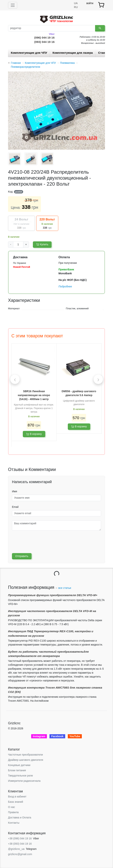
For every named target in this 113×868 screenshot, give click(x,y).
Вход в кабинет (17, 797)
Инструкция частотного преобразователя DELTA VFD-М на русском (52, 613)
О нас (11, 807)
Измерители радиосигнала (24, 781)
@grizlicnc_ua (16, 849)
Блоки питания (17, 770)
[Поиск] (52, 28)
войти (90, 3)
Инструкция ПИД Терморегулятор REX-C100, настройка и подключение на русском (51, 633)
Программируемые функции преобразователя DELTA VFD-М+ (53, 595)
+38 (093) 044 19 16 (20, 844)
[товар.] (102, 5)
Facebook (57, 736)
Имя (14, 491)
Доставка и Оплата (20, 817)
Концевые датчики (19, 765)
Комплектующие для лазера (73, 53)
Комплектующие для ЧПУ (29, 53)
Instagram (39, 736)
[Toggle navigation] (13, 5)
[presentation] (15, 379)
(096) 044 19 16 (44, 37)
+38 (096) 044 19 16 (20, 838)
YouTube (75, 736)
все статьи (65, 588)
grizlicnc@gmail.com (20, 854)
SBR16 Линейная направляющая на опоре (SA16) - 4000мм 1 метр (34, 395)
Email (15, 507)
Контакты (14, 823)
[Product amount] (18, 245)
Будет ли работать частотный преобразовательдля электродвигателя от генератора (48, 654)
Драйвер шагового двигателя (26, 760)
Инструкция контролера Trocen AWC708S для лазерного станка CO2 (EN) (55, 690)
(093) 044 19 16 (44, 42)
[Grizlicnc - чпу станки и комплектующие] (56, 19)
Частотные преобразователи (25, 755)
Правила (13, 812)
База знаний (16, 802)
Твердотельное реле (20, 776)
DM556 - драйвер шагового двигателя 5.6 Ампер (79, 393)
